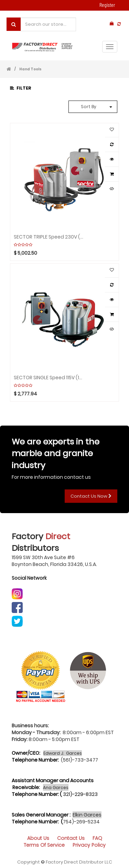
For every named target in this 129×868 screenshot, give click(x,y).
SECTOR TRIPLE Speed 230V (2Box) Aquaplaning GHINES (49, 236)
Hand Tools (30, 69)
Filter (21, 88)
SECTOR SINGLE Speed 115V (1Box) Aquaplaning (49, 377)
